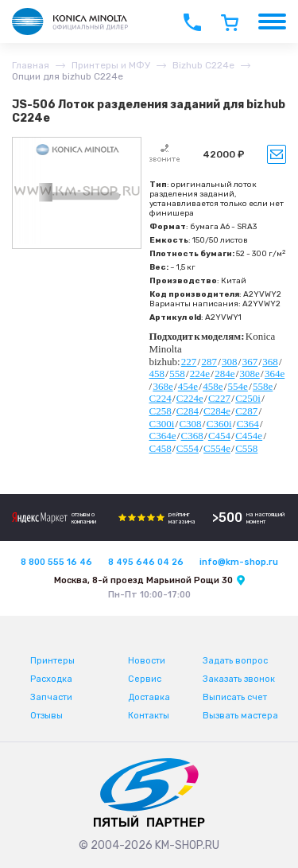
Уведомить (277, 154)
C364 (248, 424)
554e (238, 386)
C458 (161, 448)
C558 (246, 448)
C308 (190, 424)
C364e (163, 436)
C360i (219, 424)
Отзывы (46, 716)
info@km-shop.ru (239, 562)
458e (213, 386)
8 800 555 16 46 (56, 562)
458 (157, 374)
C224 (161, 398)
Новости (147, 661)
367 (250, 362)
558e (263, 386)
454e (188, 386)
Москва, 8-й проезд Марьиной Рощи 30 (143, 580)
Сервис (145, 679)
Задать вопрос (235, 661)
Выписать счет (235, 697)
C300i (162, 424)
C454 (219, 436)
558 (177, 374)
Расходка (51, 679)
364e (275, 374)
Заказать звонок (239, 679)
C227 (219, 398)
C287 (246, 411)
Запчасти (51, 697)
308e (250, 374)
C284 (188, 411)
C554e (217, 448)
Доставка (149, 697)
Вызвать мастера (240, 716)
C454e (249, 436)
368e (163, 386)
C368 (192, 436)
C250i (248, 398)
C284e (217, 411)
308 (230, 362)
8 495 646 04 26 (146, 562)
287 (209, 362)
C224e (190, 398)
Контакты (149, 716)
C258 (161, 411)
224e (200, 374)
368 (270, 362)
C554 (188, 448)
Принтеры (52, 661)
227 (189, 362)
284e (224, 374)
